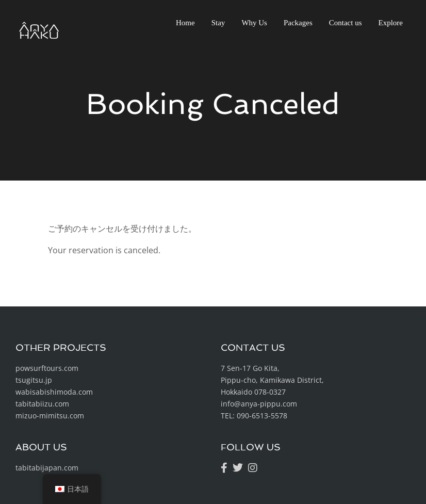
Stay (218, 23)
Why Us (254, 23)
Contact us (346, 23)
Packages (298, 23)
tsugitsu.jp (34, 380)
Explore (391, 23)
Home (185, 23)
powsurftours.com (47, 368)
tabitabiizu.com (42, 404)
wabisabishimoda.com (54, 392)
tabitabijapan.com (47, 468)
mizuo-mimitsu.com (50, 416)
